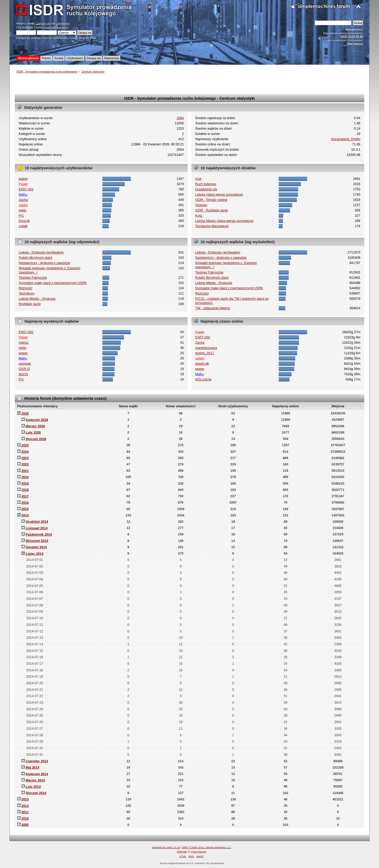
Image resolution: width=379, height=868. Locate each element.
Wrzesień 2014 (37, 541)
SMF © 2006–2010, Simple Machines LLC (207, 847)
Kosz (199, 216)
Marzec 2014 (35, 780)
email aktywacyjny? (56, 27)
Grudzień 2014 (37, 522)
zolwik (23, 226)
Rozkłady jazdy (30, 304)
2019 (25, 484)
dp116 (23, 374)
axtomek (25, 364)
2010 (25, 819)
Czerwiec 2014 (37, 761)
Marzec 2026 (35, 426)
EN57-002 (26, 189)
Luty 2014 (33, 787)
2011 (25, 812)
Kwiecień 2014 (37, 774)
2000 (25, 825)
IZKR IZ (24, 369)
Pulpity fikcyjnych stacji (35, 258)
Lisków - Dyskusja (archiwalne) (41, 252)
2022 (25, 464)
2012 (25, 806)
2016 (25, 503)
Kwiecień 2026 (37, 420)
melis (23, 210)
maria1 (24, 343)
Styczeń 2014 (36, 793)
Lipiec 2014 (34, 554)
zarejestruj (63, 23)
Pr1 (21, 216)
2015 (25, 509)
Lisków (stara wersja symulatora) (219, 195)
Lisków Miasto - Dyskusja (37, 299)
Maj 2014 (32, 768)
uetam (23, 205)
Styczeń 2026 (36, 439)
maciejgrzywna (206, 348)
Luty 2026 (33, 433)
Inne (198, 179)
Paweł (23, 184)
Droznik (24, 221)
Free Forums (199, 852)
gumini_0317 (205, 353)
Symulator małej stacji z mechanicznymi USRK (53, 283)
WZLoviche (203, 379)
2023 (25, 458)
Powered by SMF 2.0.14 (166, 847)
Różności (25, 288)
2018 (25, 490)
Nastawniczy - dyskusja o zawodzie (44, 263)
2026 (25, 414)
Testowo (201, 205)
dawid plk (202, 364)
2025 (25, 445)
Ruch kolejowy (206, 184)
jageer (23, 179)
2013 (25, 799)
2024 (25, 452)
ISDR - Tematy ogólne (211, 200)
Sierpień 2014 (36, 547)
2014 (25, 515)
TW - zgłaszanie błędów (213, 308)
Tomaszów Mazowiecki (212, 226)
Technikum (27, 293)
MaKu (23, 195)
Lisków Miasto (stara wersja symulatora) (225, 221)
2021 (25, 471)
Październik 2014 (39, 535)
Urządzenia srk (206, 189)
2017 (25, 496)
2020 (25, 477)
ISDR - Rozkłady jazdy (212, 210)
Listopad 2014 (36, 528)
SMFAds (182, 852)
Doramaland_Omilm (346, 139)
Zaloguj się (43, 23)
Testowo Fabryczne (33, 278)
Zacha (23, 200)
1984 (180, 118)
